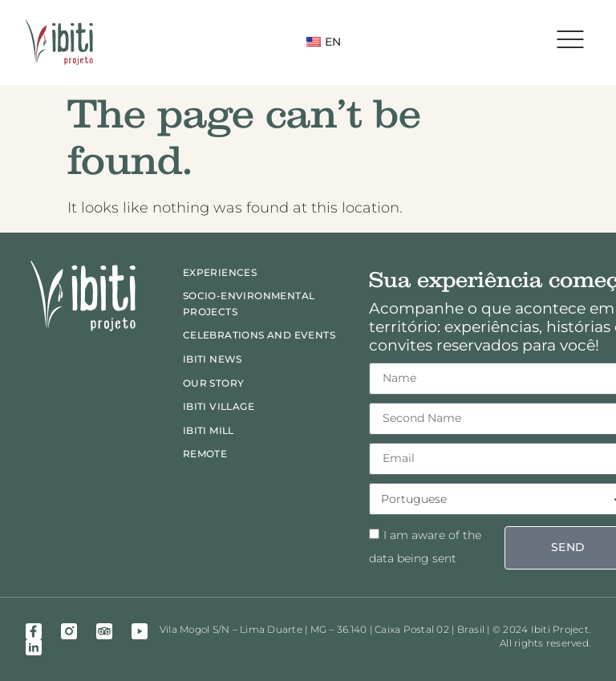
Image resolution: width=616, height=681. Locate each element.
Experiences (220, 272)
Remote (205, 454)
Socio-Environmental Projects (249, 304)
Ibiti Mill (209, 430)
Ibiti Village (219, 406)
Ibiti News (213, 359)
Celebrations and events (259, 335)
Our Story (214, 383)
